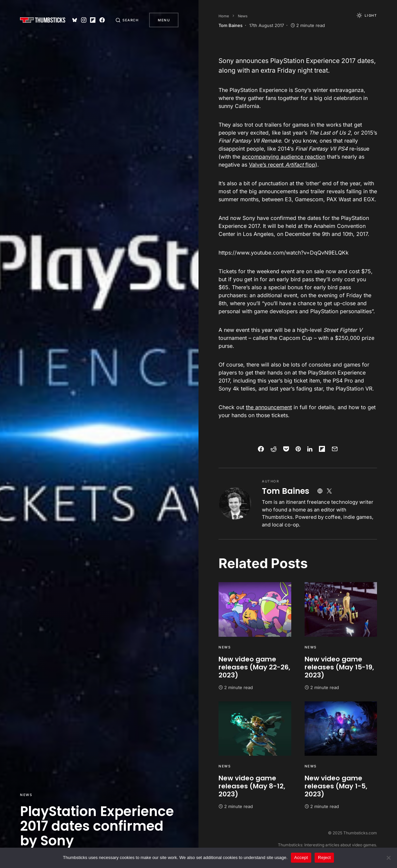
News (26, 795)
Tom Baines (286, 491)
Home (224, 16)
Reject (324, 858)
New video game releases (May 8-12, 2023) (252, 786)
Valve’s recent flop (282, 165)
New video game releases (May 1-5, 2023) (336, 786)
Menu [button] (164, 20)
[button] (127, 20)
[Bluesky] (75, 20)
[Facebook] (102, 20)
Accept (301, 858)
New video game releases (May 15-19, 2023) (339, 667)
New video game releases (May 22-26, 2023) (254, 667)
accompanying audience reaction (284, 157)
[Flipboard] (93, 20)
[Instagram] (84, 20)
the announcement (269, 407)
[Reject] (389, 858)
